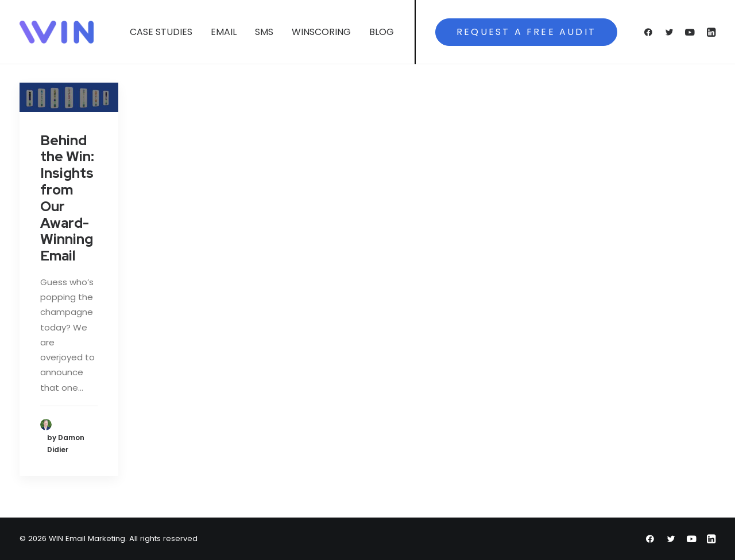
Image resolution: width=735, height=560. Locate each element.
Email (224, 32)
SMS (264, 32)
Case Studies (161, 32)
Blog (382, 32)
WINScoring (321, 32)
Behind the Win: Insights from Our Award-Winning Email (67, 198)
